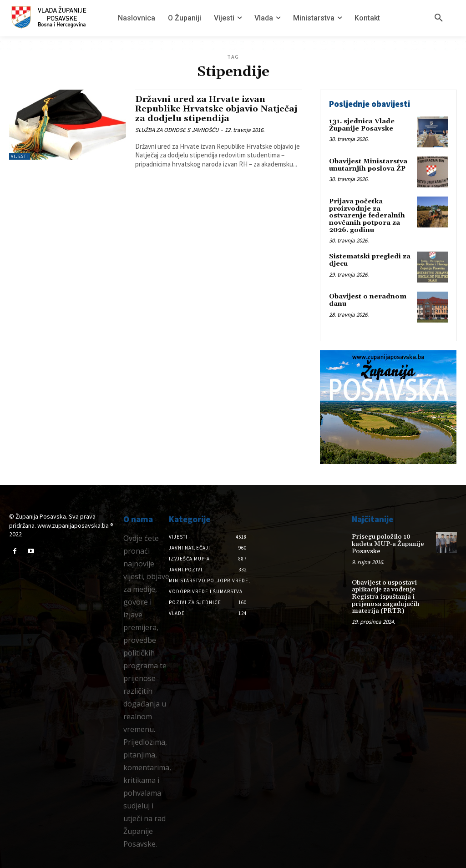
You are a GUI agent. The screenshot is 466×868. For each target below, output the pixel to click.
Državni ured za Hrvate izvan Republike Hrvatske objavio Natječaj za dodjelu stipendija (205, 109)
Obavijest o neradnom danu (367, 300)
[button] (439, 18)
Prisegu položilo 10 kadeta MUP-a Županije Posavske (391, 540)
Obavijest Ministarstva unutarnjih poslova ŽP (368, 165)
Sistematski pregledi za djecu (369, 260)
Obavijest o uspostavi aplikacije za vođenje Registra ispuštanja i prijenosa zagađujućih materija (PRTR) (384, 588)
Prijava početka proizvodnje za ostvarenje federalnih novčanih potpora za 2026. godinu (366, 216)
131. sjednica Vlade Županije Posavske (362, 125)
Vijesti (20, 156)
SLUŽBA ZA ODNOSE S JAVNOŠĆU (177, 130)
